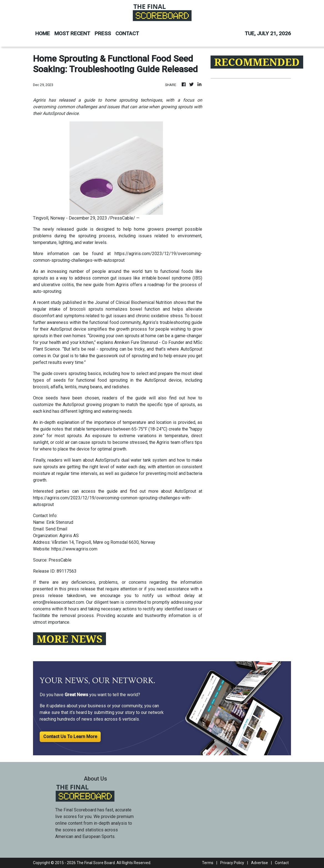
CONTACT (127, 33)
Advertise (260, 863)
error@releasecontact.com (59, 602)
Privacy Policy (232, 863)
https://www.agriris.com (74, 549)
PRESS (103, 33)
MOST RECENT (72, 33)
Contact (282, 863)
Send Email (56, 529)
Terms (208, 863)
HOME (43, 33)
